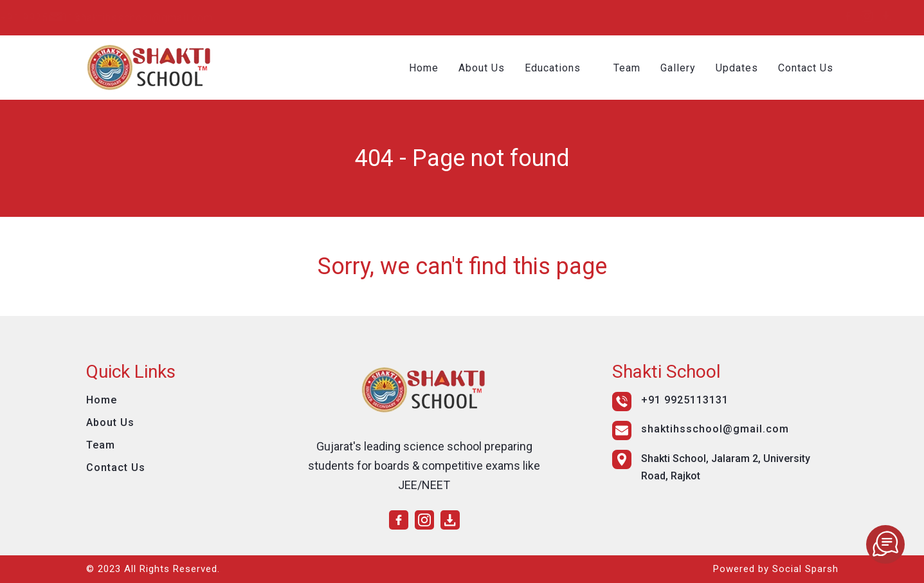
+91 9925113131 (158, 18)
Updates (738, 68)
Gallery (679, 68)
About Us (483, 68)
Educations (554, 68)
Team (628, 68)
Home (425, 68)
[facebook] (790, 16)
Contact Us (807, 68)
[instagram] (810, 16)
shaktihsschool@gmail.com (308, 18)
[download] (829, 16)
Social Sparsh (805, 569)
